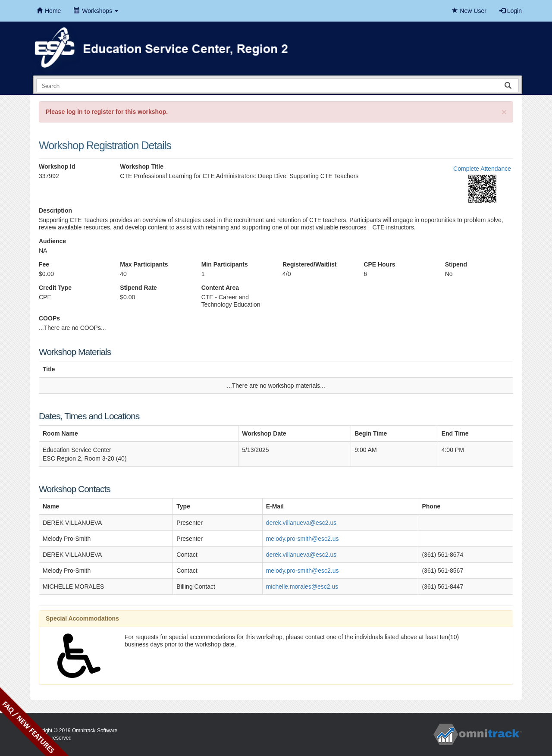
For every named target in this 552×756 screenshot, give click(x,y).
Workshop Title (142, 166)
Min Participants (225, 264)
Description (55, 210)
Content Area (220, 288)
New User (469, 11)
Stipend (456, 264)
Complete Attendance (482, 169)
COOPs (49, 318)
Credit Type (55, 288)
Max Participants (144, 264)
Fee (44, 264)
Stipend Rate (138, 288)
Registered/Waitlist (310, 264)
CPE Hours (379, 264)
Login (511, 11)
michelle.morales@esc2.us (302, 587)
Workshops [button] (96, 11)
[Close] (504, 112)
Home (49, 11)
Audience (52, 241)
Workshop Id (57, 166)
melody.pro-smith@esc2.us (303, 539)
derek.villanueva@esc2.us (301, 523)
